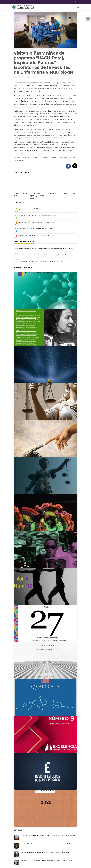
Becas (19, 2)
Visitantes (71, 2)
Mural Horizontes (69, 193)
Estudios (53, 157)
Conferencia (25, 157)
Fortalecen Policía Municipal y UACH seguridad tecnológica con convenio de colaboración (44, 249)
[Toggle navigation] (78, 7)
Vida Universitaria (26, 2)
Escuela (35, 157)
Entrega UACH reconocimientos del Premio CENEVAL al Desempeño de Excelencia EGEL (44, 255)
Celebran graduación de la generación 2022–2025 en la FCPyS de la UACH (45, 852)
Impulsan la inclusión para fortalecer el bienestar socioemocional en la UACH (46, 861)
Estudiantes (47, 2)
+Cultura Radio (52, 193)
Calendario (35, 2)
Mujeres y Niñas (20, 161)
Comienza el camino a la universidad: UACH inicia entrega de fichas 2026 (38, 261)
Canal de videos (22, 173)
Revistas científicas (23, 267)
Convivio (73, 157)
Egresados (64, 2)
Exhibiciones (63, 157)
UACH (16, 77)
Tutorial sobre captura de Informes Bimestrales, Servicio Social (37, 196)
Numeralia (19, 203)
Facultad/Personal (56, 2)
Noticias (15, 2)
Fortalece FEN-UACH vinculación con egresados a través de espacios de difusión (47, 844)
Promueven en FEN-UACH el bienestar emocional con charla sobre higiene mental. (48, 836)
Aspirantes (40, 2)
